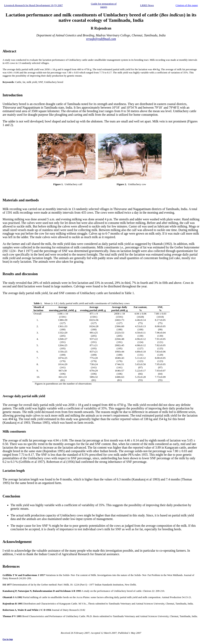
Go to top (8, 639)
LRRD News (147, 5)
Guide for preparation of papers (104, 5)
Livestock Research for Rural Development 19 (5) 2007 (33, 5)
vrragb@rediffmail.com (101, 39)
